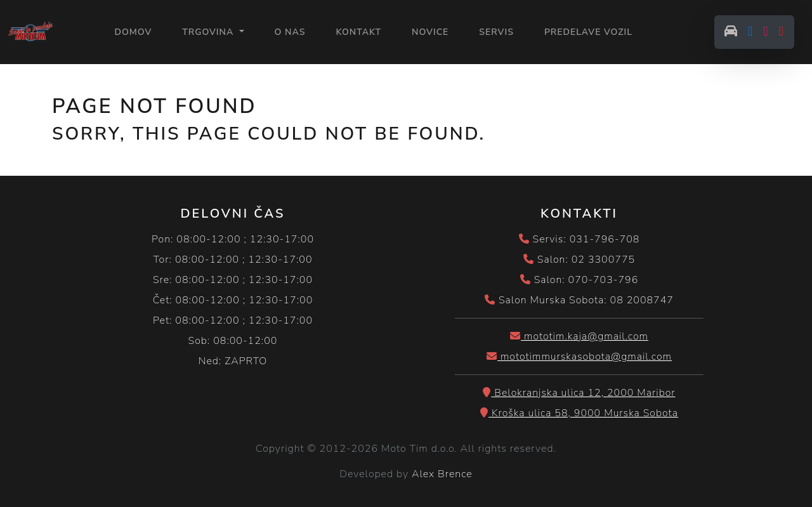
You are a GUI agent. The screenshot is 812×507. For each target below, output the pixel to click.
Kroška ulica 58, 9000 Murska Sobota (579, 413)
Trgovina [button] (209, 32)
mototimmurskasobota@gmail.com (579, 357)
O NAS (290, 32)
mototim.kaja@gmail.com (579, 336)
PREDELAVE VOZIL (588, 32)
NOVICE (430, 32)
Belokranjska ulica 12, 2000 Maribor (579, 393)
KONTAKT (358, 32)
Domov (133, 31)
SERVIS (496, 32)
